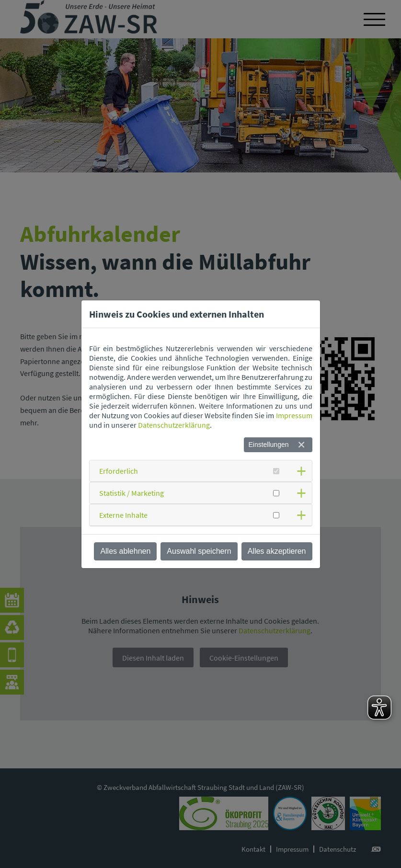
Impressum (294, 415)
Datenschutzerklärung (174, 425)
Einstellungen (268, 445)
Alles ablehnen (125, 551)
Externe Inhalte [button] (123, 515)
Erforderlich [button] (119, 471)
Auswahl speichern (199, 551)
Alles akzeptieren (277, 551)
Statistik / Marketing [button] (132, 493)
